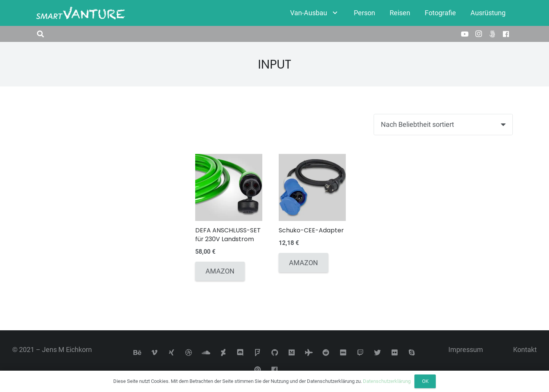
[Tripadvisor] (309, 353)
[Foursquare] (258, 353)
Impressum (466, 350)
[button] (40, 34)
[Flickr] (395, 353)
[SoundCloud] (206, 353)
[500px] (492, 34)
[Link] (81, 13)
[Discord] (240, 353)
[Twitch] (360, 353)
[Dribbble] (189, 353)
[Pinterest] (258, 370)
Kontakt (525, 350)
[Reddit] (326, 353)
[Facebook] (506, 34)
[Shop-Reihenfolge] (443, 125)
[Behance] (137, 353)
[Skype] (412, 353)
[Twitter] (378, 353)
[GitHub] (275, 353)
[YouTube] (465, 34)
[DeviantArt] (223, 353)
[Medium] (292, 353)
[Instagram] (478, 34)
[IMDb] (343, 353)
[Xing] (172, 353)
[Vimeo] (155, 353)
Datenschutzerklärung (387, 381)
